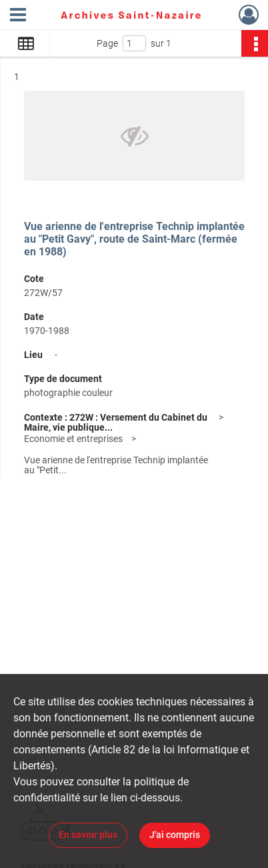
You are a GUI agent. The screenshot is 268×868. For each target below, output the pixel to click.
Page (107, 43)
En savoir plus (88, 835)
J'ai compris (175, 835)
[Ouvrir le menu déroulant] (18, 16)
